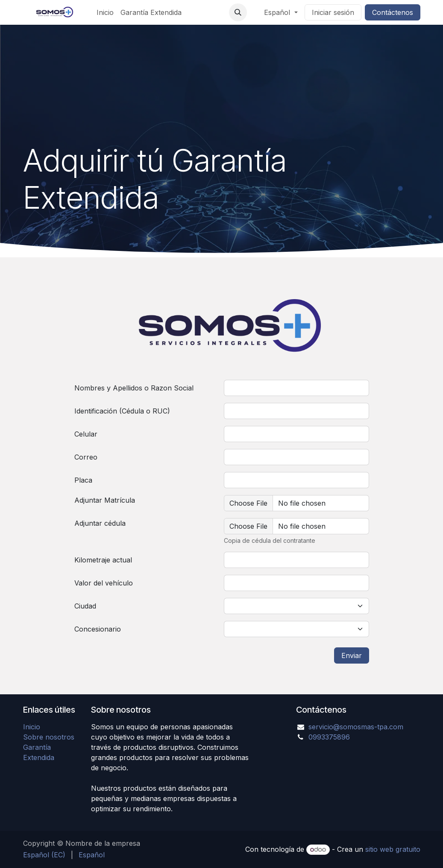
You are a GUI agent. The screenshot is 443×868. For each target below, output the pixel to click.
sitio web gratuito (393, 849)
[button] (238, 12)
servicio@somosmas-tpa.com (356, 727)
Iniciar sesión (333, 12)
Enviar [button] (352, 655)
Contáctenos (393, 12)
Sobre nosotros (49, 737)
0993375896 (329, 737)
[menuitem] (105, 12)
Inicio (32, 727)
